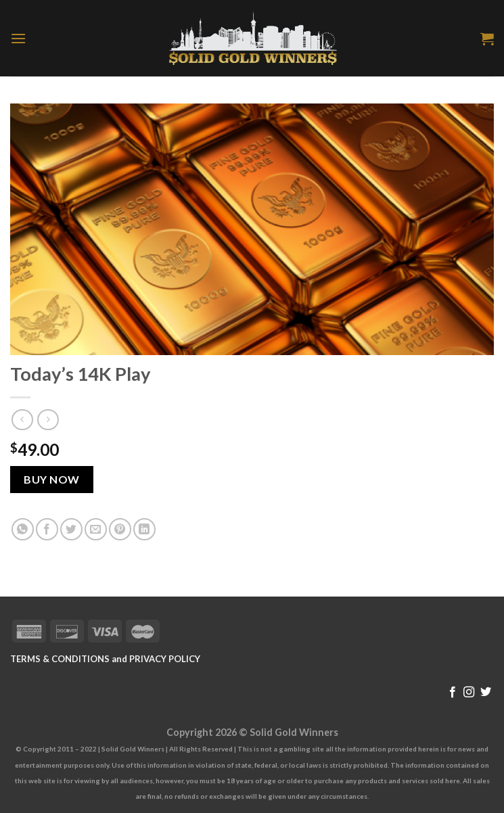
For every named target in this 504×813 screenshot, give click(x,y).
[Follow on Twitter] (486, 693)
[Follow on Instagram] (469, 693)
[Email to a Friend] (96, 529)
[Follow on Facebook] (453, 693)
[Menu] (18, 38)
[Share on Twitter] (71, 529)
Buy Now (51, 479)
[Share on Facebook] (47, 529)
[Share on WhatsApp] (23, 529)
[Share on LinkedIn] (144, 529)
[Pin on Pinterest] (120, 529)
